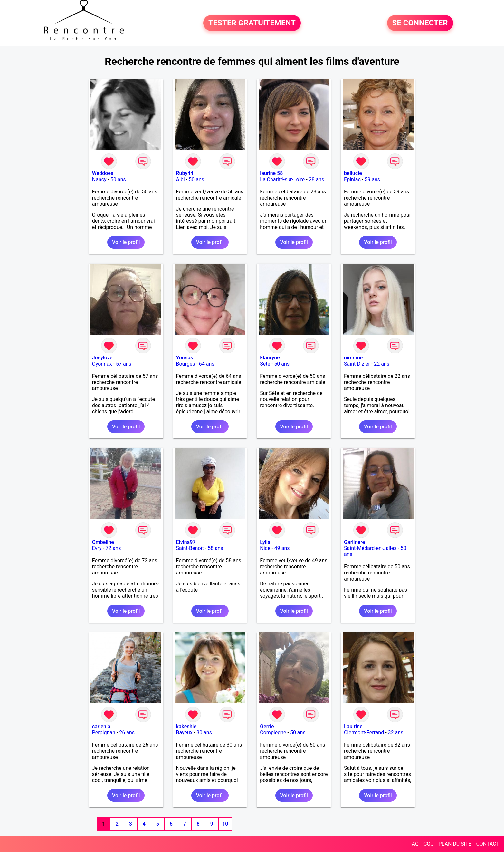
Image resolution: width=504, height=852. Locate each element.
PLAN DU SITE (455, 844)
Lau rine (353, 726)
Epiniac (352, 179)
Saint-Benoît (190, 548)
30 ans (204, 733)
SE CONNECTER (420, 23)
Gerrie (267, 726)
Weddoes (103, 173)
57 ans (124, 364)
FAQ (414, 844)
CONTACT (488, 844)
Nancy (99, 179)
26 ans (127, 733)
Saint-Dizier (357, 364)
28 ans (317, 179)
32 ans (396, 733)
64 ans (207, 364)
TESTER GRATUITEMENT (252, 23)
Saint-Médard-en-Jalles (370, 548)
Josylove (102, 358)
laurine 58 (271, 173)
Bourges (186, 364)
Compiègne (273, 733)
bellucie (353, 173)
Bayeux (184, 733)
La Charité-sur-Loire (282, 179)
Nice (265, 548)
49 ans (282, 548)
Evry (97, 548)
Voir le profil (126, 242)
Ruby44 (185, 173)
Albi (181, 179)
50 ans (118, 179)
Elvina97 (186, 542)
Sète (265, 364)
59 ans (372, 179)
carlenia (101, 726)
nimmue (353, 358)
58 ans (215, 548)
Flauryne (270, 358)
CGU (429, 844)
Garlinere (354, 542)
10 (225, 824)
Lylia (265, 542)
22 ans (382, 364)
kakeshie (186, 726)
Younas (185, 358)
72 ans (113, 548)
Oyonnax (102, 364)
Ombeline (103, 542)
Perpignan (104, 733)
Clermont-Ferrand (364, 733)
